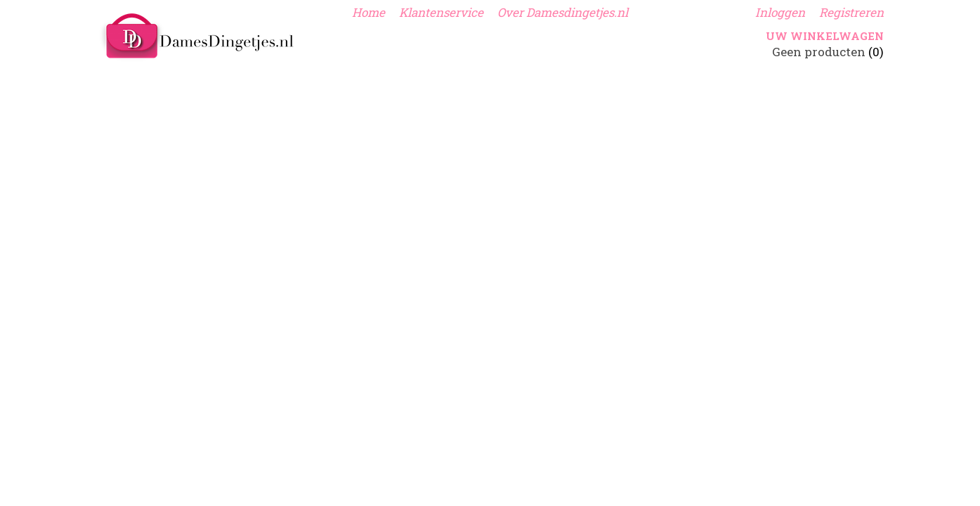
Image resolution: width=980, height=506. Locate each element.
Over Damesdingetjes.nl (563, 12)
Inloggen (780, 12)
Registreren (851, 12)
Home (368, 12)
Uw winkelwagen (825, 36)
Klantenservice (441, 12)
